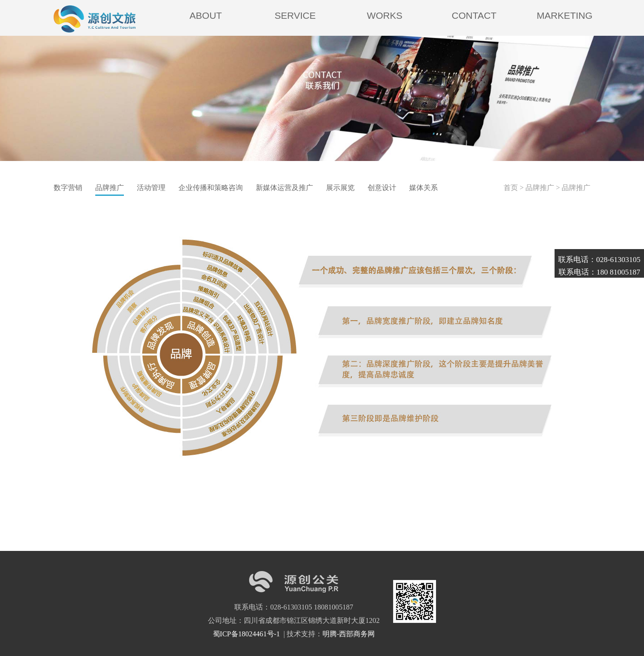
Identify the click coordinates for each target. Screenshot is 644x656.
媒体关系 (424, 188)
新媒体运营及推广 (284, 188)
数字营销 (68, 188)
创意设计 (382, 188)
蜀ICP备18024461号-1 (247, 634)
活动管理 (151, 188)
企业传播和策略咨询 (211, 188)
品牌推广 (110, 188)
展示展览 (340, 188)
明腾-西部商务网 (349, 634)
